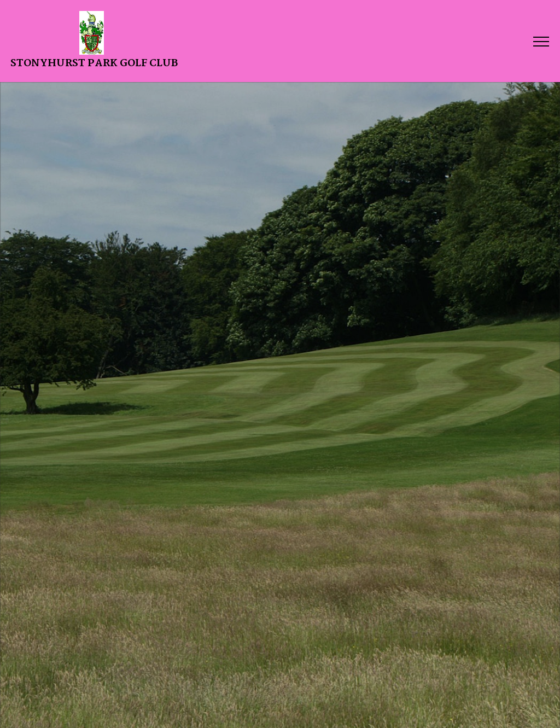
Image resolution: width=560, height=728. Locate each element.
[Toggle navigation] (541, 41)
